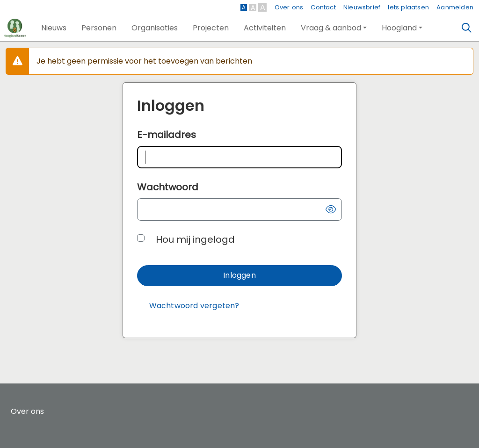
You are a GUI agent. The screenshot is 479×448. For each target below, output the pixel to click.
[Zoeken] (467, 28)
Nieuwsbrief (362, 7)
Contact (323, 7)
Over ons (289, 7)
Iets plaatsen (408, 7)
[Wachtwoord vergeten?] (194, 306)
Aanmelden (455, 7)
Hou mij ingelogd (195, 239)
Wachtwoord (168, 187)
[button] (54, 28)
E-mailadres (167, 135)
